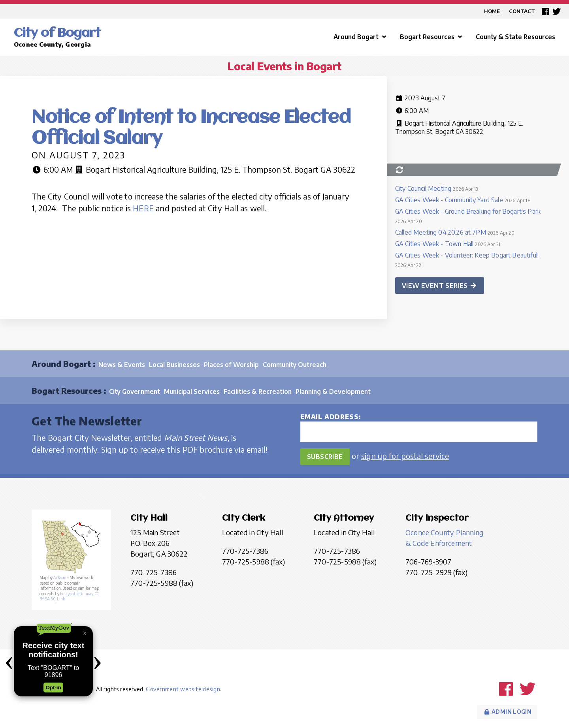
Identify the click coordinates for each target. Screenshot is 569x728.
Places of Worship (231, 365)
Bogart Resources (432, 37)
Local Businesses (174, 365)
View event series (440, 286)
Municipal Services (192, 391)
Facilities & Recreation (258, 391)
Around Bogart (361, 37)
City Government (135, 391)
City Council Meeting (423, 188)
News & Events (122, 365)
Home (492, 11)
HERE (143, 208)
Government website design (183, 689)
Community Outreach (295, 365)
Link (61, 599)
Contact (522, 11)
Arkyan (60, 578)
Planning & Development (333, 391)
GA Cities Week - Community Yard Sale (449, 200)
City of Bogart (57, 33)
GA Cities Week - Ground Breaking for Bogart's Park (468, 211)
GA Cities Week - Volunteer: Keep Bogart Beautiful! (467, 255)
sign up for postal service (405, 456)
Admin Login (507, 712)
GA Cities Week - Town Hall (434, 244)
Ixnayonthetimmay (77, 594)
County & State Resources (515, 37)
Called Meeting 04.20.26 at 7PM (441, 232)
